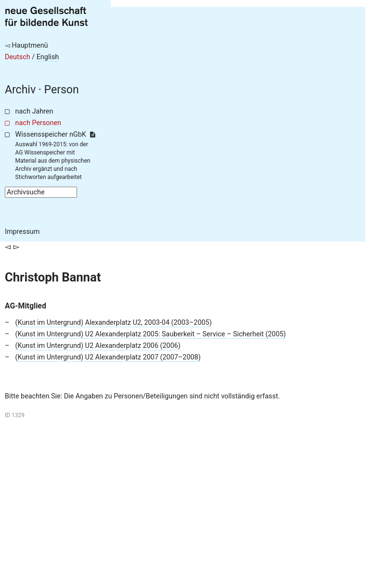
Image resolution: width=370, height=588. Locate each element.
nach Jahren (34, 111)
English (48, 57)
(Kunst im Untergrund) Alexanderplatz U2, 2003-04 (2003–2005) (114, 323)
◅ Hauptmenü (26, 45)
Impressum (22, 232)
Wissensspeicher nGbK (55, 134)
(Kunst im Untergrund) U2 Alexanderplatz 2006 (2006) (98, 346)
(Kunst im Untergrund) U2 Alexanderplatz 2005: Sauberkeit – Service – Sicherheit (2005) (151, 334)
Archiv (20, 90)
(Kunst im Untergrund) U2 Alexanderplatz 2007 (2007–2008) (108, 357)
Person (62, 90)
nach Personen (38, 123)
